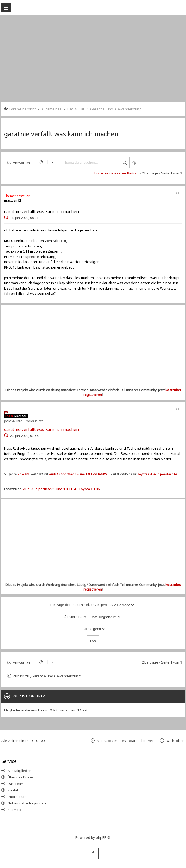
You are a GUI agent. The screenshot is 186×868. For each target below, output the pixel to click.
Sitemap (14, 810)
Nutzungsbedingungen (27, 803)
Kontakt (14, 790)
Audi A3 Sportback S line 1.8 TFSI (50, 489)
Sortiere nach (93, 617)
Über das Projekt (21, 777)
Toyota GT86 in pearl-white (157, 474)
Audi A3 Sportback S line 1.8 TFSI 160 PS (78, 474)
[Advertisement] (95, 58)
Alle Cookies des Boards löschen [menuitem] (126, 741)
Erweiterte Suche (134, 163)
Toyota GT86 (89, 489)
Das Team (16, 784)
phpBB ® (103, 837)
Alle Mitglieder (19, 771)
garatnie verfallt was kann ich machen (61, 134)
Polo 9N (23, 474)
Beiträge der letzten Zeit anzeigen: (93, 605)
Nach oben (175, 741)
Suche (124, 163)
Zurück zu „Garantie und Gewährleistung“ (47, 676)
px (6, 412)
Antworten (21, 162)
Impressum (17, 797)
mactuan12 (13, 201)
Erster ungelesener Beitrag (117, 173)
